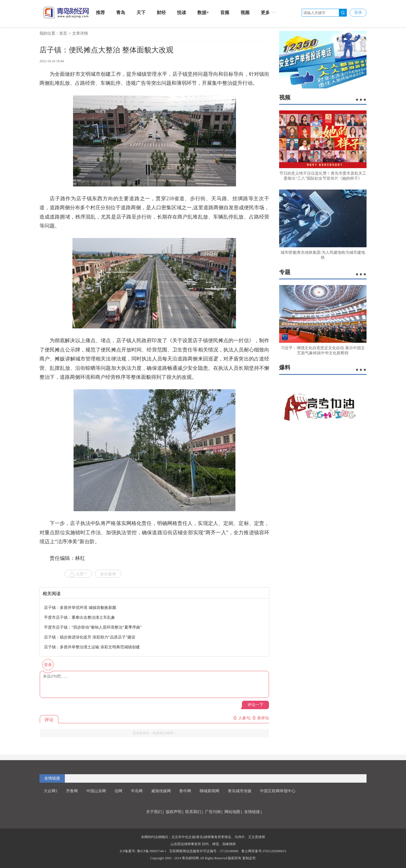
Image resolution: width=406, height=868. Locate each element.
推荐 (100, 13)
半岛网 (137, 791)
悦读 (182, 13)
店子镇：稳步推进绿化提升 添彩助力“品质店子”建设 (90, 637)
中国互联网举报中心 (278, 791)
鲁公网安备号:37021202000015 (264, 851)
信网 (118, 791)
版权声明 (174, 812)
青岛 (121, 13)
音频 (225, 13)
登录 (358, 13)
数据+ (203, 13)
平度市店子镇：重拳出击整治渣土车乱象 (80, 617)
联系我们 (193, 812)
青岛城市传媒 (240, 791)
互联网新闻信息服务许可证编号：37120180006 (204, 851)
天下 (141, 13)
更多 (269, 12)
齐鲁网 (72, 791)
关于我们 (154, 812)
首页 (63, 33)
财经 (161, 13)
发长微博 (108, 574)
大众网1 (51, 791)
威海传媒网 (161, 791)
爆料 (285, 368)
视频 (245, 13)
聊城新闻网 (209, 791)
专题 (285, 272)
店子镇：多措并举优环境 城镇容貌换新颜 (80, 608)
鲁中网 (185, 791)
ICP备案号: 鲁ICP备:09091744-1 (143, 851)
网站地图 (232, 812)
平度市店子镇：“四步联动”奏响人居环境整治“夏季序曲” (93, 627)
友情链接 (52, 778)
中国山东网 (96, 791)
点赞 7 (78, 574)
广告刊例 (213, 812)
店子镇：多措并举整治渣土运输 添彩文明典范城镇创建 (92, 647)
